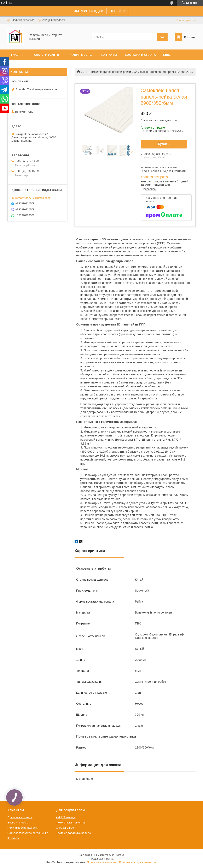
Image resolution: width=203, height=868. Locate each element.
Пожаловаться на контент (102, 862)
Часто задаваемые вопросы (74, 833)
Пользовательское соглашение (28, 833)
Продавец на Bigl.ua (101, 859)
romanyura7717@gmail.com (33, 198)
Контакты (109, 55)
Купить (164, 144)
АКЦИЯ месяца (82, 55)
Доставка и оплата (140, 55)
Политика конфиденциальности (138, 862)
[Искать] (162, 37)
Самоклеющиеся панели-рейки (110, 72)
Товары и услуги (45, 55)
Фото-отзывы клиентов (71, 823)
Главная (18, 55)
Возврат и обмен (18, 823)
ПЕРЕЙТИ (118, 11)
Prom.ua (120, 855)
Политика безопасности (23, 828)
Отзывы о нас (65, 828)
